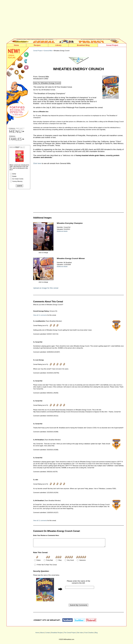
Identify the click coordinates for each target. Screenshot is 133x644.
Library (58, 45)
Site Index (80, 634)
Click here (37, 163)
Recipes (37, 45)
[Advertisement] (66, 20)
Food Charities (89, 634)
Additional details (62, 231)
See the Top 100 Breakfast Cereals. (44, 90)
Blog (96, 634)
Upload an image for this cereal (46, 288)
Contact (48, 634)
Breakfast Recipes (57, 634)
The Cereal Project (70, 634)
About (42, 634)
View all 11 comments (40, 315)
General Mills (48, 51)
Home (16, 45)
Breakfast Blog (83, 45)
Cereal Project (112, 45)
